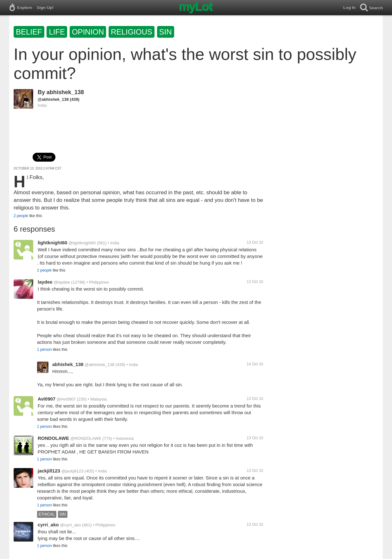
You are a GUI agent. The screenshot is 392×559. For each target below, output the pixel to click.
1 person (44, 350)
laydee (45, 282)
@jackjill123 (73, 471)
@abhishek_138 (53, 99)
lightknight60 (52, 243)
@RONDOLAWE (86, 438)
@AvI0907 (66, 399)
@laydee (62, 282)
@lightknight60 (82, 243)
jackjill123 (49, 471)
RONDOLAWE (53, 438)
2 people (21, 216)
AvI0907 (47, 399)
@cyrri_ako (71, 525)
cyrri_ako (48, 525)
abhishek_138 (65, 92)
